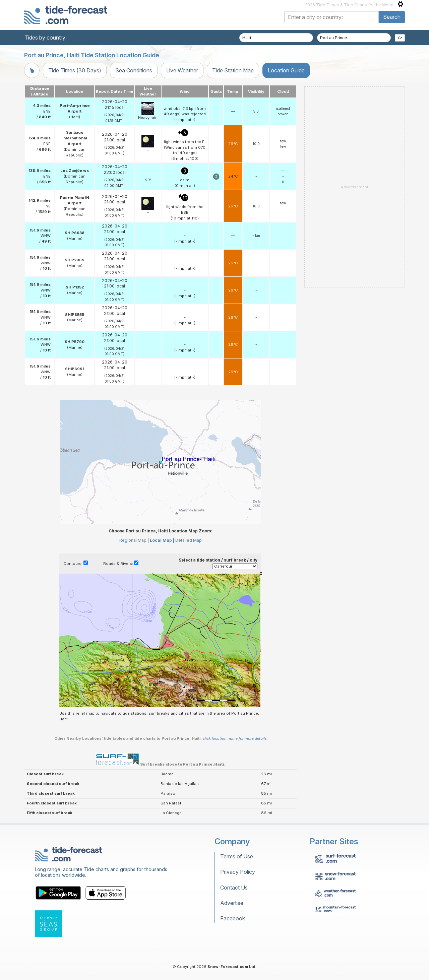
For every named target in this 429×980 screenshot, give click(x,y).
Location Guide (286, 70)
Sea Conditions (134, 70)
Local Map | (162, 540)
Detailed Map (189, 540)
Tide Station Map (233, 70)
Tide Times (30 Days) (75, 70)
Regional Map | (134, 540)
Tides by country (45, 38)
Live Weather (182, 70)
